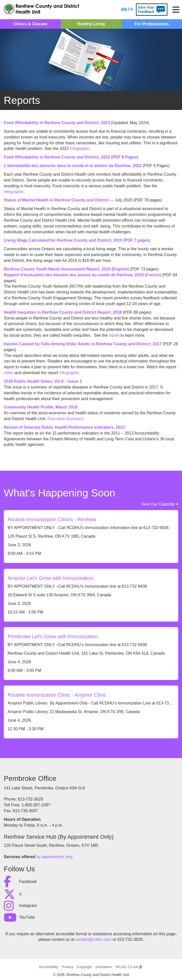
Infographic (80, 149)
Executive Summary (65, 419)
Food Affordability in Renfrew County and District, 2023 (57, 123)
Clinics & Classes (30, 24)
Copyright (84, 967)
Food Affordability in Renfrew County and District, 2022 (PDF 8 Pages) (71, 157)
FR (131, 9)
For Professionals (152, 24)
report (114, 335)
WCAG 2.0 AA (129, 967)
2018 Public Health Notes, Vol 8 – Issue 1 (43, 381)
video (9, 373)
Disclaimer (104, 967)
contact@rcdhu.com (94, 939)
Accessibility (49, 967)
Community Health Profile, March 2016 (41, 407)
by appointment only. (55, 857)
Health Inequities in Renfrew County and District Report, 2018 (63, 312)
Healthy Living (91, 24)
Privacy (67, 967)
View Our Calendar (160, 504)
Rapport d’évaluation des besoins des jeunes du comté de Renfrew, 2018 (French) (82, 275)
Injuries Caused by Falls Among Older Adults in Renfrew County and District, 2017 (83, 344)
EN (124, 9)
